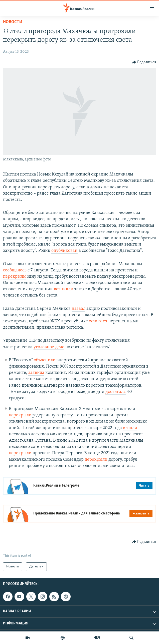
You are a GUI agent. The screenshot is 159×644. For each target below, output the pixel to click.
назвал (78, 309)
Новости (13, 22)
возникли (64, 289)
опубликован (64, 251)
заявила (36, 373)
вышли (130, 428)
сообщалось (15, 270)
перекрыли (14, 277)
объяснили (45, 360)
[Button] (144, 62)
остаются (98, 321)
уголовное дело (49, 347)
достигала (116, 392)
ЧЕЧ (97, 638)
